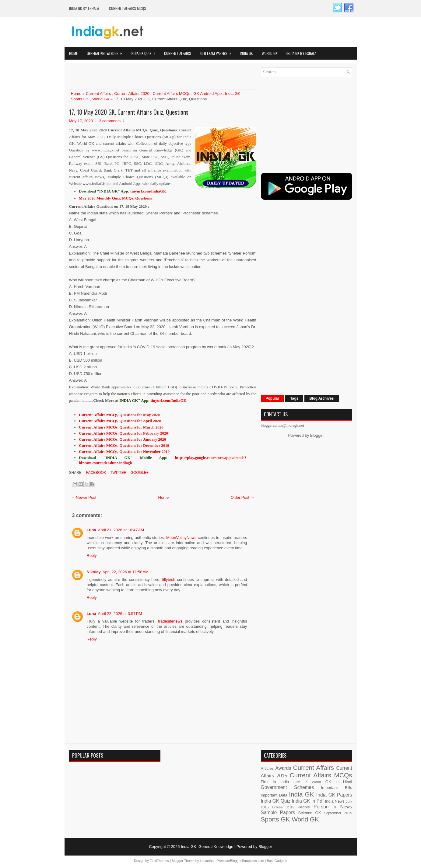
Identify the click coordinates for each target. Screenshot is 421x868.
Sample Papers (278, 812)
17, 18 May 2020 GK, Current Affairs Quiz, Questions (129, 112)
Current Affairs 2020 (132, 94)
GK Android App (208, 94)
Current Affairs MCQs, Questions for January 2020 (123, 439)
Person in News (333, 807)
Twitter (118, 473)
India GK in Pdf (308, 801)
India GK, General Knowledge (207, 847)
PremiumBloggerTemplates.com (240, 861)
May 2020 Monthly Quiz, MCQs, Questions (115, 198)
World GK (270, 53)
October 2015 (283, 807)
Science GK (310, 813)
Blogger (317, 435)
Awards (283, 768)
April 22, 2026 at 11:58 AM (126, 572)
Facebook (96, 473)
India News (335, 801)
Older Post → (242, 497)
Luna (91, 530)
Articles (267, 768)
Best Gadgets (277, 861)
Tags (294, 398)
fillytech (168, 580)
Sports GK (80, 99)
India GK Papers (334, 795)
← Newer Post (84, 497)
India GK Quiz (145, 52)
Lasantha (207, 861)
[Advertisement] (140, 76)
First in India (275, 782)
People (303, 807)
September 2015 (338, 813)
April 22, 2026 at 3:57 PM (120, 614)
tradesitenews (170, 621)
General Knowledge (106, 52)
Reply (92, 556)
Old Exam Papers (218, 52)
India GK (246, 53)
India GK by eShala (84, 8)
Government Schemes (288, 787)
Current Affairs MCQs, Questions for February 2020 (123, 433)
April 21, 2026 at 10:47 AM (121, 530)
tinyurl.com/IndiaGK (169, 400)
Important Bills (337, 788)
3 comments (110, 121)
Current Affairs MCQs (128, 8)
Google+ (139, 473)
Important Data (274, 795)
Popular (273, 398)
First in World (307, 782)
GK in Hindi (339, 782)
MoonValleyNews (181, 538)
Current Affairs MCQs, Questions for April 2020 (120, 421)
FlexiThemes (159, 861)
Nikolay (94, 572)
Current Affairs (178, 53)
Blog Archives (321, 398)
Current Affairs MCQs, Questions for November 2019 (124, 451)
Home (73, 53)
